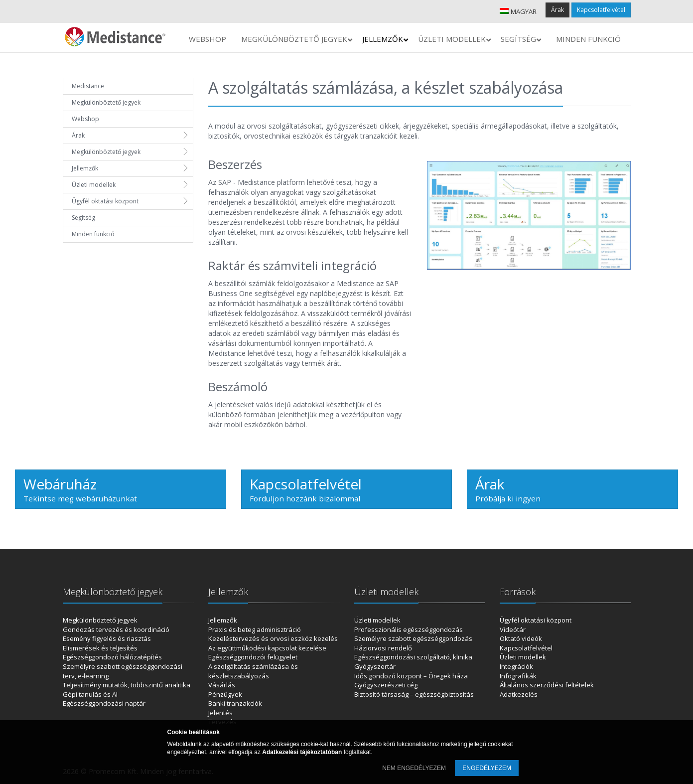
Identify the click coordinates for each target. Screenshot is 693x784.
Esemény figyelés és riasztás (107, 638)
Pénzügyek (225, 694)
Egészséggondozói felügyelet (253, 657)
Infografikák (518, 676)
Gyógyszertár (375, 666)
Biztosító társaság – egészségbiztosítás (414, 694)
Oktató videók (521, 638)
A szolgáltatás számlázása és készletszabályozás (253, 671)
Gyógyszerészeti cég (386, 685)
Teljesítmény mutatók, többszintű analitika (127, 685)
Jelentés (220, 713)
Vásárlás (222, 685)
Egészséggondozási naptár (104, 703)
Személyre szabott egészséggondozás (413, 638)
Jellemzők (85, 168)
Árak (557, 10)
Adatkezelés (519, 694)
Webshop (85, 119)
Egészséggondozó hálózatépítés (112, 657)
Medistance (88, 86)
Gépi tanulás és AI (90, 694)
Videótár (513, 629)
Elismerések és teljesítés (100, 648)
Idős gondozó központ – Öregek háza (411, 676)
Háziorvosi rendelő (383, 648)
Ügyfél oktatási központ (105, 201)
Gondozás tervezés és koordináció (116, 629)
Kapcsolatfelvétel (601, 10)
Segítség (83, 218)
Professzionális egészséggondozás (409, 629)
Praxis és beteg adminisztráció (255, 629)
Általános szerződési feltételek (547, 685)
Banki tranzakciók (235, 703)
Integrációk (516, 666)
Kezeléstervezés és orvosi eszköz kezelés (273, 638)
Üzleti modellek (94, 185)
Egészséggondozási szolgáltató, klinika (413, 657)
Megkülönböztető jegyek (106, 102)
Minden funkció (93, 234)
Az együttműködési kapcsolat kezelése (267, 648)
